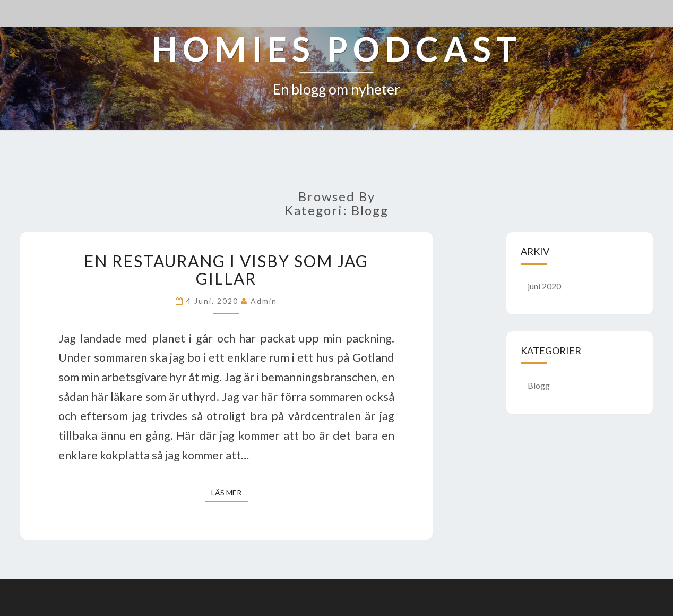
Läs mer (230, 492)
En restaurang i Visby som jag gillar (226, 269)
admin (264, 301)
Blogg (539, 385)
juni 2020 (544, 286)
